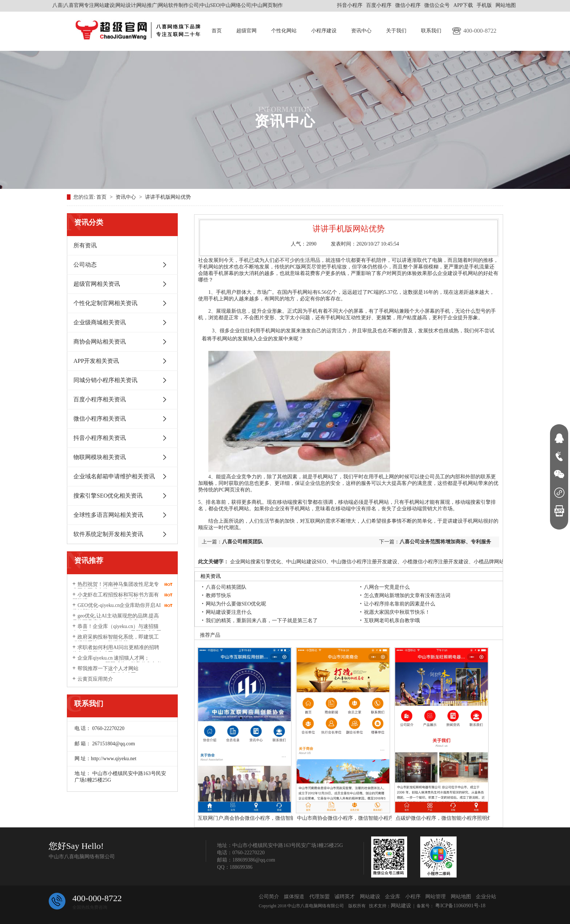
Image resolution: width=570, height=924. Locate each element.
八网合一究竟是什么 (387, 587)
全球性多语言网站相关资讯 (108, 515)
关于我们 (396, 31)
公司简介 (269, 897)
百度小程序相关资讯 (100, 399)
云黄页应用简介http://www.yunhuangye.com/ (103, 682)
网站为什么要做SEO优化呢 (236, 604)
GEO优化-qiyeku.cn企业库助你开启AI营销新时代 (117, 608)
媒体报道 (294, 897)
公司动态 (85, 265)
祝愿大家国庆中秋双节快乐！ (397, 612)
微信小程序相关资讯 (100, 419)
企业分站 (486, 897)
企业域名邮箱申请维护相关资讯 (114, 476)
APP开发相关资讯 (96, 361)
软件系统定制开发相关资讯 (108, 534)
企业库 (393, 897)
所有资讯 (85, 245)
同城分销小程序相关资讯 (105, 380)
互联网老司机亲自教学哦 (392, 621)
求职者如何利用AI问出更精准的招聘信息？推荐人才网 (116, 651)
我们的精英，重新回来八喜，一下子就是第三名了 (262, 621)
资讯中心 (361, 31)
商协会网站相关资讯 (100, 342)
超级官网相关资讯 (97, 284)
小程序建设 (324, 31)
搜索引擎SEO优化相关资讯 (108, 496)
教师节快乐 (218, 595)
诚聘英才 (345, 897)
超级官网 (246, 31)
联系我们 (431, 31)
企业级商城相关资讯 (100, 322)
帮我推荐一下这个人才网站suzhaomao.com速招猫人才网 (105, 672)
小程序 (413, 897)
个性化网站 (284, 31)
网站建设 (370, 897)
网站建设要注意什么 (229, 612)
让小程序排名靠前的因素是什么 (400, 604)
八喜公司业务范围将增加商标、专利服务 (445, 542)
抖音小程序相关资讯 (100, 438)
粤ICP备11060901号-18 (460, 906)
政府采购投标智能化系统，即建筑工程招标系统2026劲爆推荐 (116, 640)
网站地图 (506, 5)
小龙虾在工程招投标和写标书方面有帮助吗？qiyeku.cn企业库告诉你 (116, 598)
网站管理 (435, 897)
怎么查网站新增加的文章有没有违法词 (407, 595)
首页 (217, 31)
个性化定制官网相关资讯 (105, 303)
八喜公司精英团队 (242, 542)
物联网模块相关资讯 (100, 457)
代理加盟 (320, 897)
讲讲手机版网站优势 (168, 197)
